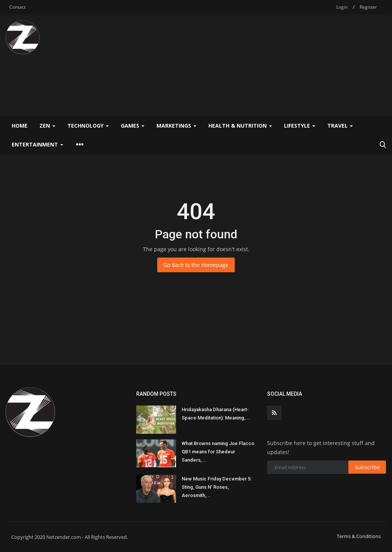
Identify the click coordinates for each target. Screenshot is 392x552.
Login (342, 7)
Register (368, 7)
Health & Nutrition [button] (240, 126)
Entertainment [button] (37, 144)
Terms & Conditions (359, 536)
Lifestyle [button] (300, 126)
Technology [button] (88, 126)
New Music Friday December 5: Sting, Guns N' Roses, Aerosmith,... (217, 487)
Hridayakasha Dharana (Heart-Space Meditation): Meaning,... (216, 414)
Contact (17, 7)
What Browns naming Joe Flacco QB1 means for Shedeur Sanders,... (218, 452)
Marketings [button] (176, 126)
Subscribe (367, 467)
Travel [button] (340, 126)
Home (20, 126)
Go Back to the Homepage (196, 265)
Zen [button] (47, 126)
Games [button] (133, 126)
